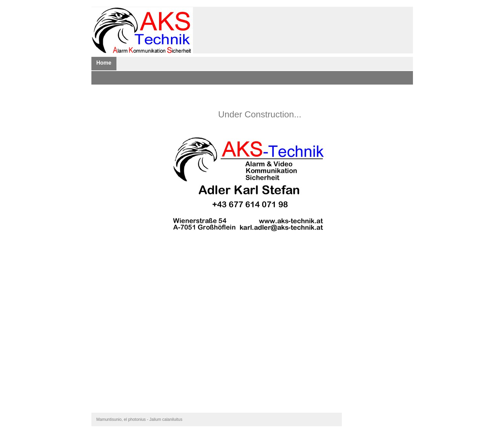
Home (104, 63)
